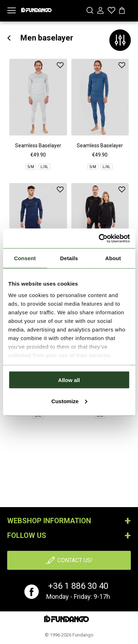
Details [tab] (69, 258)
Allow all (69, 380)
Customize (69, 401)
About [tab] (113, 258)
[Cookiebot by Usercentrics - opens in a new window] (99, 238)
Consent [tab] (25, 258)
